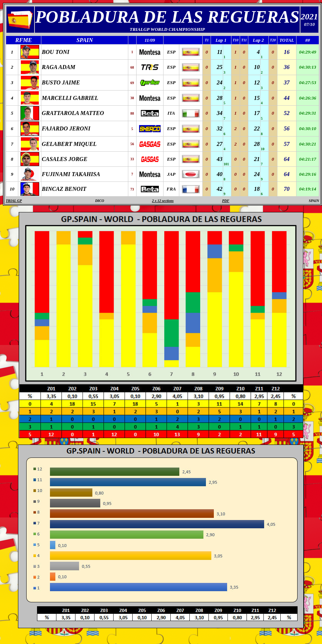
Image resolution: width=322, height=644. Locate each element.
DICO (100, 201)
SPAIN (314, 201)
